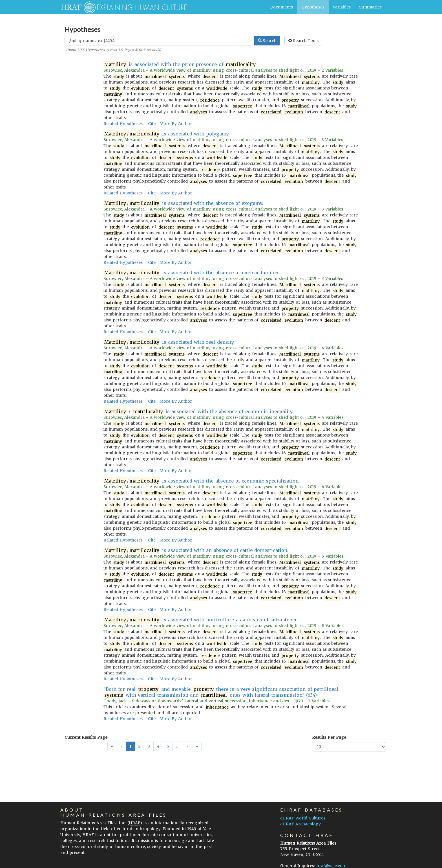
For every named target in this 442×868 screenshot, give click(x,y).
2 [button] (140, 746)
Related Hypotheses (123, 124)
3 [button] (149, 746)
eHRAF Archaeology (300, 824)
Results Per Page (329, 737)
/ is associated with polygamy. (167, 134)
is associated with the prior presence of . (181, 64)
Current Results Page (86, 737)
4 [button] (158, 746)
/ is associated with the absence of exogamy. (183, 203)
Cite (152, 124)
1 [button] (130, 746)
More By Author (176, 124)
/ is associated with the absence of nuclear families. (192, 273)
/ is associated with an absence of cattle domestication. (196, 550)
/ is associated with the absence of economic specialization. (202, 481)
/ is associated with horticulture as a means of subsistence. (201, 620)
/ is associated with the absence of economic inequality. (198, 412)
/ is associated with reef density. (169, 342)
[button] (187, 746)
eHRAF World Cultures (303, 818)
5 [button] (168, 746)
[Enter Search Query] (160, 41)
